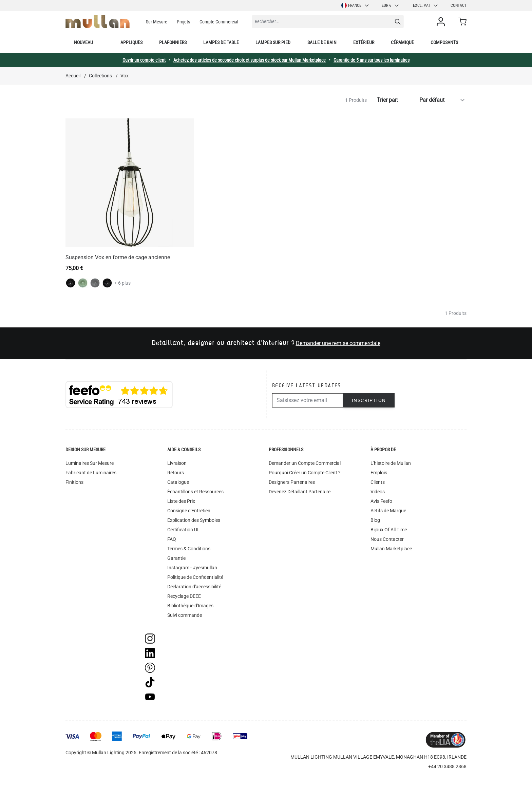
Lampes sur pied (273, 42)
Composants (444, 42)
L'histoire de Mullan (391, 463)
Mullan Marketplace (391, 549)
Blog (375, 520)
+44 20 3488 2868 (447, 766)
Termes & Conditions (189, 549)
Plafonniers (173, 42)
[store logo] (98, 22)
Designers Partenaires (292, 482)
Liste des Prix (181, 501)
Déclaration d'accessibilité (194, 587)
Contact (459, 5)
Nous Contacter (387, 539)
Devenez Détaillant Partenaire (300, 492)
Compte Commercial (219, 22)
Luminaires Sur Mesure (90, 463)
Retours (176, 473)
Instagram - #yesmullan (192, 568)
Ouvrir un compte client (144, 60)
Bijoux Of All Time (389, 530)
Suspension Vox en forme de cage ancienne (118, 257)
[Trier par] (434, 100)
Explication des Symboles (194, 520)
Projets (183, 22)
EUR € (391, 5)
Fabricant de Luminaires (91, 473)
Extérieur (364, 42)
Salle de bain (322, 42)
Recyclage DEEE (184, 596)
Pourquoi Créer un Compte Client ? (305, 473)
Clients (378, 482)
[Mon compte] (442, 22)
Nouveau (83, 42)
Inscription (369, 400)
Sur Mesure (157, 22)
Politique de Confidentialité (195, 577)
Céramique (402, 42)
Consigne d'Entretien (189, 511)
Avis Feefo (381, 501)
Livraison (177, 463)
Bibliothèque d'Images (190, 606)
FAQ (172, 539)
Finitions (74, 482)
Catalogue (178, 482)
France (355, 5)
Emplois (379, 473)
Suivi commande (185, 615)
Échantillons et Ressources (195, 492)
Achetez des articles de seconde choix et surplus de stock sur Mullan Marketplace (250, 60)
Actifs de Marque (388, 511)
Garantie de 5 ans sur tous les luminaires (372, 60)
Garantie (176, 558)
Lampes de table (221, 42)
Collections (100, 76)
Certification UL (184, 530)
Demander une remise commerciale (338, 343)
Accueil (73, 76)
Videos (378, 492)
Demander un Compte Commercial (305, 463)
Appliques (131, 42)
